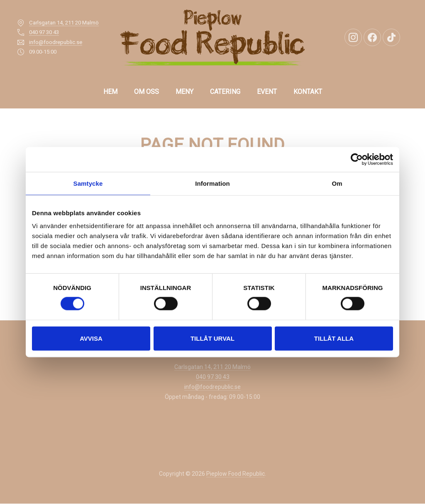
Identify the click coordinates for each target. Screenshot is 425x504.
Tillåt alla (334, 338)
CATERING (225, 92)
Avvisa (91, 338)
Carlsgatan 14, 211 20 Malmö (64, 23)
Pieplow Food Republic (236, 474)
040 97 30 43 (44, 32)
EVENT (267, 92)
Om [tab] (337, 183)
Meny (184, 92)
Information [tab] (212, 183)
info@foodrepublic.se (56, 42)
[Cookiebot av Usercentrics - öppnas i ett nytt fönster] (357, 159)
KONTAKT (308, 92)
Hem (110, 92)
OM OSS (147, 92)
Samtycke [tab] (88, 183)
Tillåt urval (212, 338)
